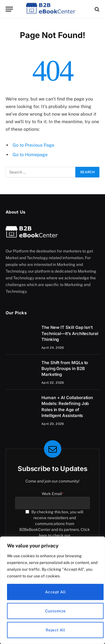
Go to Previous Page (33, 145)
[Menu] (9, 9)
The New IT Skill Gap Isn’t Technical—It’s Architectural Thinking (70, 333)
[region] (53, 590)
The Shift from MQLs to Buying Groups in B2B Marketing (65, 369)
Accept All (55, 592)
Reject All (55, 630)
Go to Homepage (30, 155)
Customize (55, 611)
